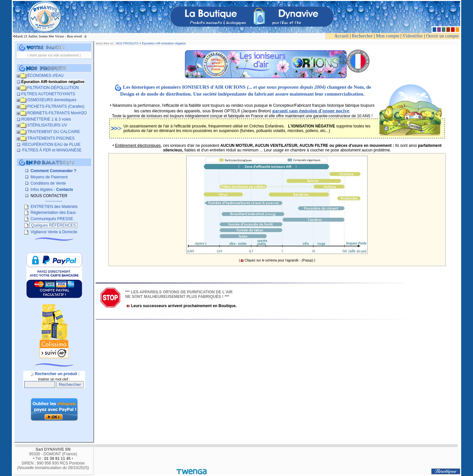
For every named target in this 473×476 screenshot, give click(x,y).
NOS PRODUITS (127, 43)
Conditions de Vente (48, 183)
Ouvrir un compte (442, 36)
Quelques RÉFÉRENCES (53, 225)
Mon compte (388, 36)
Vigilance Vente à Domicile (53, 232)
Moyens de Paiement (49, 177)
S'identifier (413, 36)
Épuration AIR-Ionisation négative (164, 43)
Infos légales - (51, 190)
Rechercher (362, 36)
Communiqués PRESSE (51, 219)
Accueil (342, 36)
